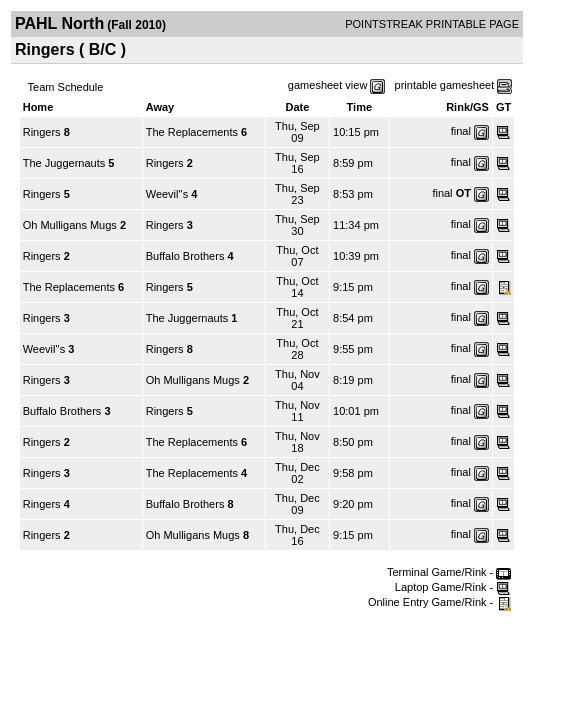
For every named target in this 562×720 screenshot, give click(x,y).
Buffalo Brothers (185, 256)
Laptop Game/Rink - (453, 587)
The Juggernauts (64, 163)
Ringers (42, 132)
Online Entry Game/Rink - (439, 602)
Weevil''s (167, 194)
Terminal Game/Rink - (449, 572)
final (461, 131)
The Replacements (192, 132)
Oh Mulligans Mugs (70, 225)
